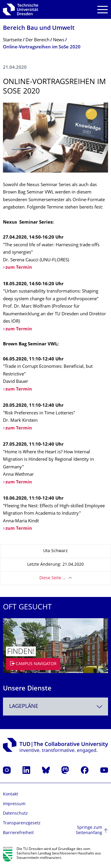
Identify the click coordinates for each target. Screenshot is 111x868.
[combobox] (55, 707)
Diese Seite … (53, 578)
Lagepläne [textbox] (24, 707)
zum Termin (19, 329)
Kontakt (11, 794)
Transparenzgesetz (22, 823)
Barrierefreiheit (18, 833)
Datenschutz (15, 814)
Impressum (14, 804)
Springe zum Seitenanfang (89, 830)
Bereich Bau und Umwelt (39, 28)
